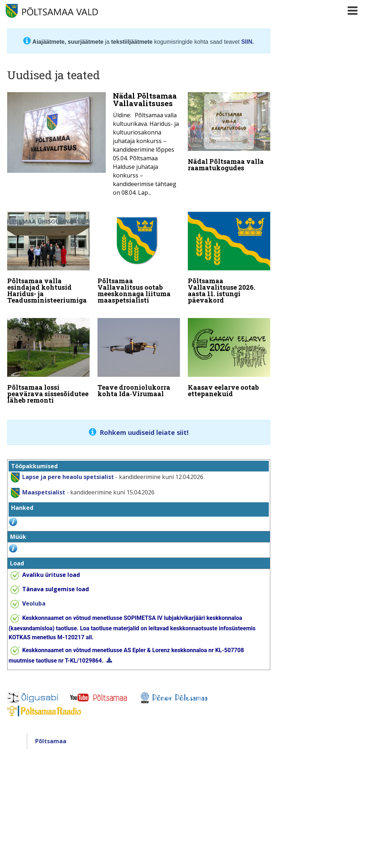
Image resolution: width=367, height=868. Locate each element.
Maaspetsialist (43, 485)
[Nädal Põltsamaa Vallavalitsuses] (94, 146)
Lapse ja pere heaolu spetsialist (68, 470)
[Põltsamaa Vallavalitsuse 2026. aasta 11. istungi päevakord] (229, 257)
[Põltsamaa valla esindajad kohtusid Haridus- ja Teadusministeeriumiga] (48, 257)
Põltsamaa (51, 734)
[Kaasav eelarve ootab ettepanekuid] (229, 354)
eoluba (34, 596)
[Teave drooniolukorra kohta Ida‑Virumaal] (139, 354)
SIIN (247, 42)
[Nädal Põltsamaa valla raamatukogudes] (229, 133)
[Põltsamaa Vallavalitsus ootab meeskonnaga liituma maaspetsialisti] (139, 257)
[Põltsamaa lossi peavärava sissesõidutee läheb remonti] (48, 357)
